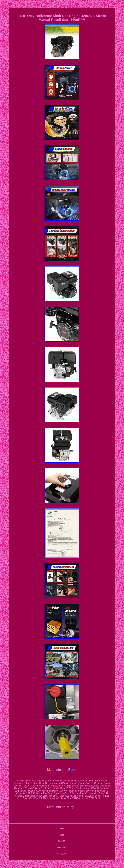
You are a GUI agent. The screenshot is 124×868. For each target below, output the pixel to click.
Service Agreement (62, 854)
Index (62, 828)
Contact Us (62, 841)
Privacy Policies (62, 847)
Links (62, 835)
